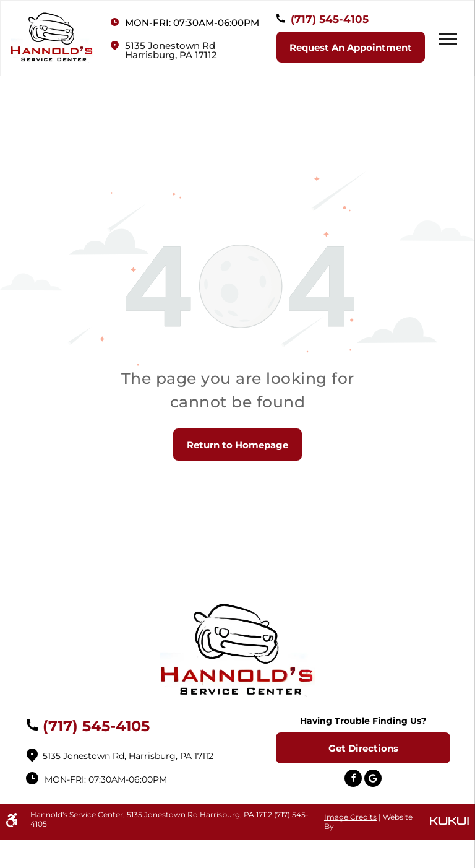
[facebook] (353, 780)
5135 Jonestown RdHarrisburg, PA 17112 (171, 50)
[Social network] (373, 780)
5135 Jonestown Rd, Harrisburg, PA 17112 (128, 756)
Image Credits (350, 817)
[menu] (448, 39)
